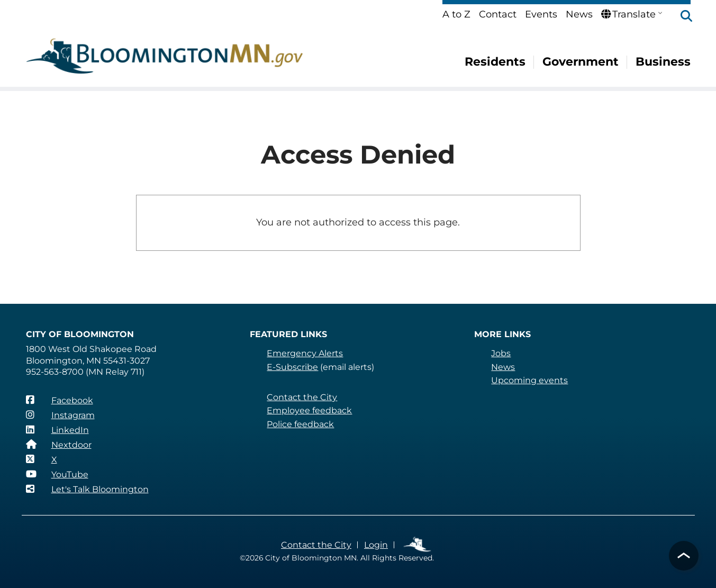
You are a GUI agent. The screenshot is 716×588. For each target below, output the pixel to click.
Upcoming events (529, 380)
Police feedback (300, 424)
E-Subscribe (292, 367)
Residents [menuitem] (496, 62)
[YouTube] (57, 474)
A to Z (457, 14)
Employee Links (417, 545)
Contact (498, 14)
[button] (681, 17)
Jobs (501, 353)
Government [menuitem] (581, 62)
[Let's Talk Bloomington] (87, 489)
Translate (628, 14)
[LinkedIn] (57, 430)
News (579, 14)
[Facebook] (59, 400)
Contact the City (301, 397)
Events (541, 14)
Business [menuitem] (663, 62)
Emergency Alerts (305, 353)
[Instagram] (60, 415)
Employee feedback (309, 410)
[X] (42, 459)
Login (375, 545)
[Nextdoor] (58, 445)
